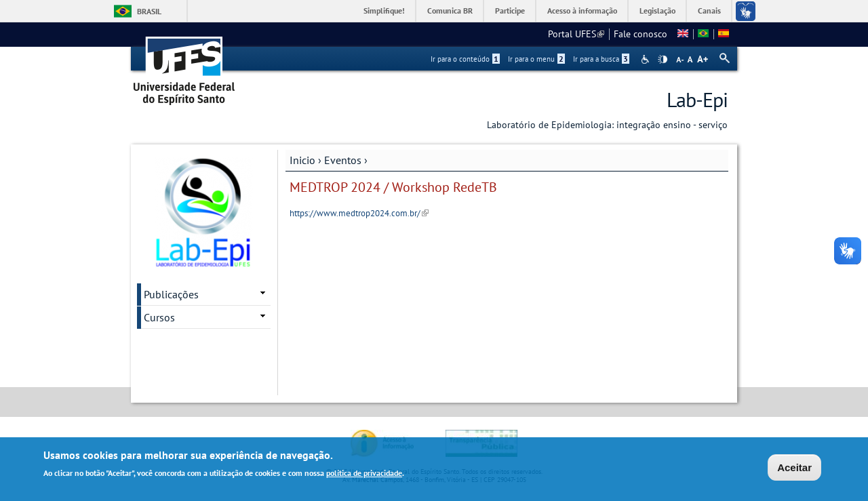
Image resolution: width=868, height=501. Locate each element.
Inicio (302, 160)
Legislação (657, 11)
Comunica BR (450, 11)
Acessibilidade (647, 59)
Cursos (159, 317)
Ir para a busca (601, 59)
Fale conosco (640, 34)
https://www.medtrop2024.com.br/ (359, 213)
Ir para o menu (536, 59)
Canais (709, 11)
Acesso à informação (582, 11)
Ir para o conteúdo (465, 59)
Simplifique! (384, 11)
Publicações (171, 294)
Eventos (343, 160)
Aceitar (794, 469)
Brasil (149, 11)
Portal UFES (576, 34)
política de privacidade (364, 475)
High (663, 60)
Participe (510, 11)
